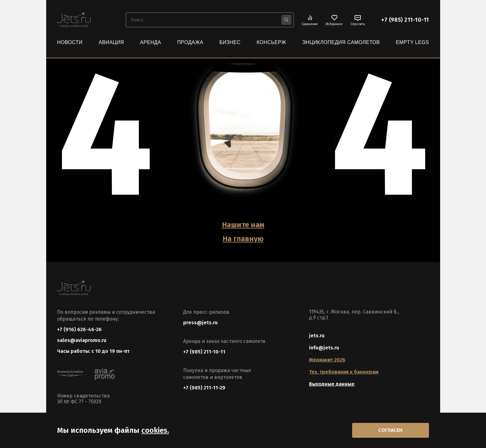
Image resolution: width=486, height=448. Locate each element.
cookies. (155, 430)
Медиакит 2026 (327, 360)
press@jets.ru (200, 323)
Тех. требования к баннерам (344, 372)
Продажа (190, 42)
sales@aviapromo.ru (82, 340)
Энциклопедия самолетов (341, 42)
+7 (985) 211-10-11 (405, 20)
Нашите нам (243, 225)
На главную (243, 239)
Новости (70, 42)
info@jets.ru (324, 348)
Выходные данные (332, 384)
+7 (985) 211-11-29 (204, 388)
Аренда (151, 42)
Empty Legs (412, 42)
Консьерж (271, 42)
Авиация (111, 42)
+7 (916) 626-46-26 (79, 329)
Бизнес (230, 42)
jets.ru (317, 336)
